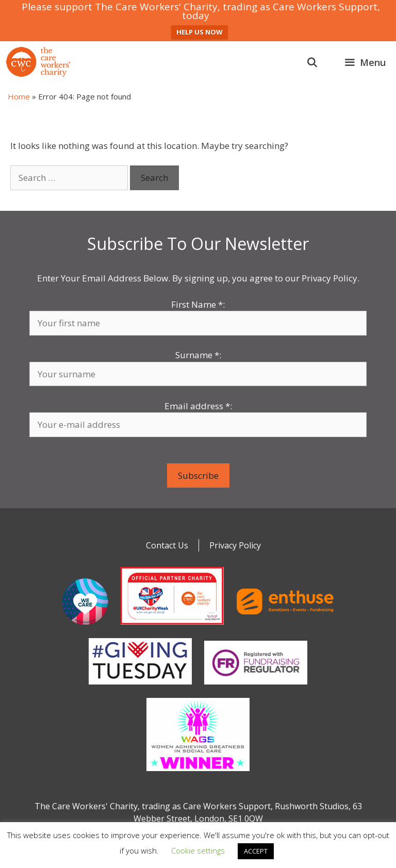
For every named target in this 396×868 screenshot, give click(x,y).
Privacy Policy (235, 545)
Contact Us (167, 545)
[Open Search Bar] (312, 62)
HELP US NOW (200, 32)
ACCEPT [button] (256, 851)
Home (19, 96)
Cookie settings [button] (198, 850)
